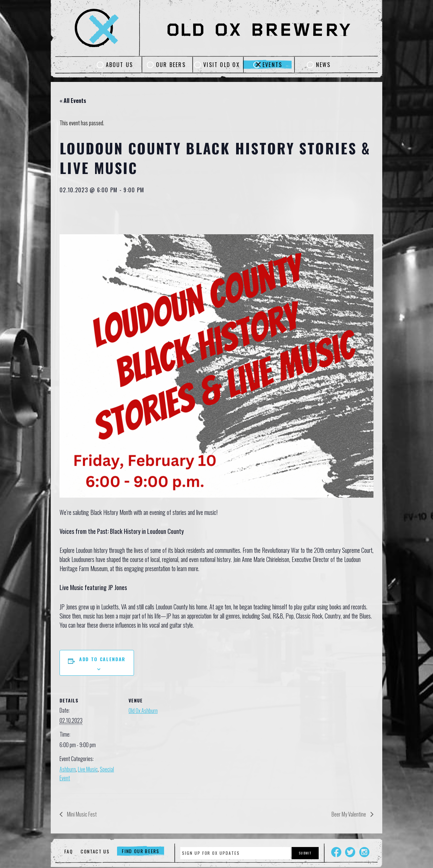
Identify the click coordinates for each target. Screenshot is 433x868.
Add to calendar (102, 659)
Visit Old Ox (222, 65)
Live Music (88, 769)
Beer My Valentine (349, 814)
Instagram (364, 852)
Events (272, 65)
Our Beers (171, 65)
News (323, 65)
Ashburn (68, 769)
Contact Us (95, 851)
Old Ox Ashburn (143, 711)
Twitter (350, 852)
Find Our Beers (141, 851)
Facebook (336, 852)
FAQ (69, 851)
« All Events (73, 101)
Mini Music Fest (81, 814)
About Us (120, 65)
